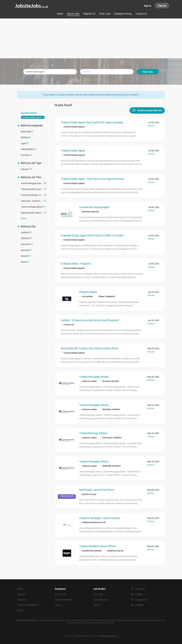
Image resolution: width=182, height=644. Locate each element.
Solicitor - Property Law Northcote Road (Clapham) (90, 320)
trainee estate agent (32, 117)
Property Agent (88, 292)
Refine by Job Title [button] (31, 177)
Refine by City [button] (28, 226)
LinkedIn (139, 605)
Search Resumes (64, 600)
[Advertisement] (91, 38)
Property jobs (79, 623)
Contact (21, 594)
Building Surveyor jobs (105, 620)
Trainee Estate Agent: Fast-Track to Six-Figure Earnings (92, 122)
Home (20, 589)
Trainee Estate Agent (73, 150)
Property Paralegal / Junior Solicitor (100, 518)
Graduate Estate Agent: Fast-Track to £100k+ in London (92, 235)
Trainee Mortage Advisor (93, 433)
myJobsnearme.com (94, 623)
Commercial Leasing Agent (94, 207)
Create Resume (101, 600)
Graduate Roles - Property (76, 264)
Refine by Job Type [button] (31, 163)
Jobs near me (109, 623)
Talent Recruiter (144, 620)
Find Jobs (148, 72)
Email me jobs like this (150, 110)
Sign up (162, 6)
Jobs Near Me (54, 620)
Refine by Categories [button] (31, 125)
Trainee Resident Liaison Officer (98, 546)
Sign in (147, 6)
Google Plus (141, 600)
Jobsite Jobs (82, 636)
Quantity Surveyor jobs (86, 620)
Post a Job (61, 594)
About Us (22, 600)
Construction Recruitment (125, 620)
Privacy (21, 610)
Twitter (139, 594)
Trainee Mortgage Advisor (94, 377)
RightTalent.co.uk (68, 620)
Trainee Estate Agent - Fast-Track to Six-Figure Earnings (92, 179)
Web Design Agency (109, 636)
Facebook (140, 589)
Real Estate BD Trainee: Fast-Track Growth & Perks (90, 348)
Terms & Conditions (28, 605)
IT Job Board (42, 620)
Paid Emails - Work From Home (97, 490)
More (23, 218)
